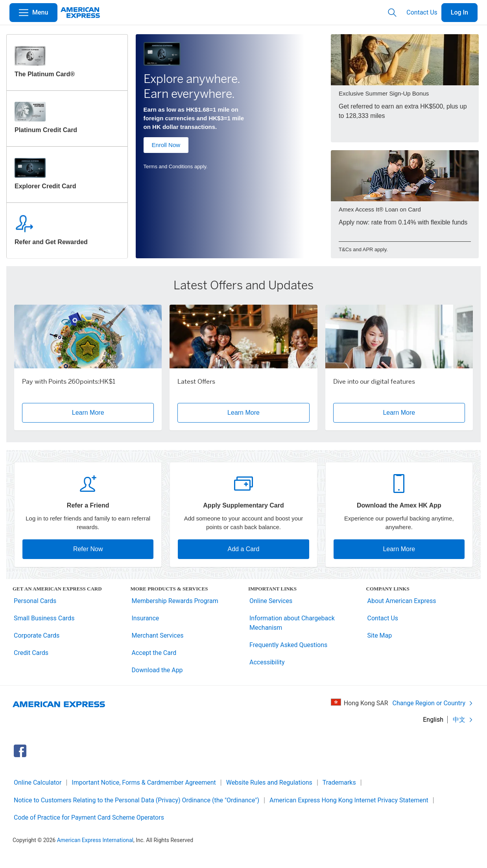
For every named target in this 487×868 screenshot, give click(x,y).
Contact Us (422, 12)
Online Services (271, 601)
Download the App (157, 670)
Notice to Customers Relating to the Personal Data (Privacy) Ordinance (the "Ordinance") (137, 800)
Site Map (380, 635)
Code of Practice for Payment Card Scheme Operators (89, 817)
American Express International (95, 840)
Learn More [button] (113, 412)
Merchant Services (158, 635)
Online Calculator (38, 782)
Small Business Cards (44, 618)
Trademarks (339, 782)
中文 (463, 720)
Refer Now (88, 549)
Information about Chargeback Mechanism (292, 623)
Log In (459, 12)
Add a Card (244, 549)
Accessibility (267, 662)
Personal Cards (35, 601)
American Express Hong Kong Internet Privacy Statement (349, 800)
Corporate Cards (37, 635)
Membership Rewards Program (175, 601)
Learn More (399, 549)
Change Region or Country (433, 703)
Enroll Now (166, 145)
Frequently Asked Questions (288, 645)
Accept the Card (154, 653)
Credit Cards (31, 653)
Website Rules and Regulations (269, 782)
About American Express (402, 601)
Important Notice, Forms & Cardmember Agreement (144, 782)
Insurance (146, 618)
